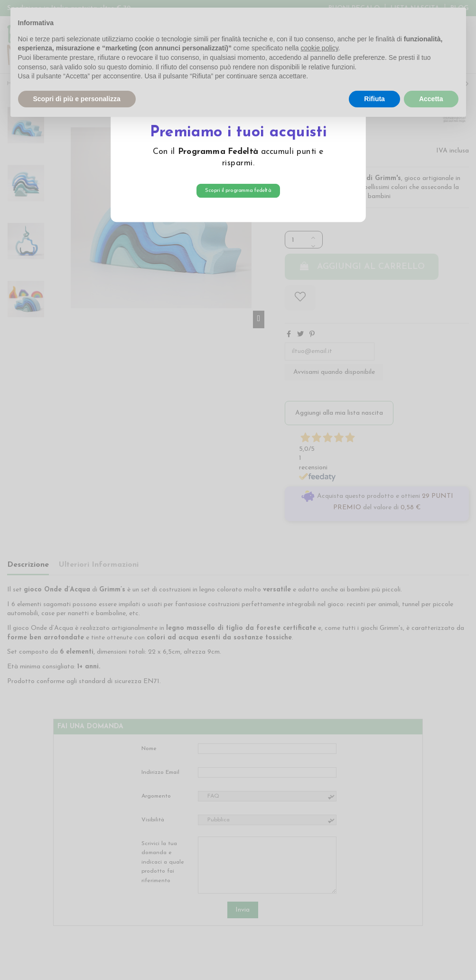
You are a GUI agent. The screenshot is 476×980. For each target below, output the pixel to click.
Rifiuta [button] (374, 99)
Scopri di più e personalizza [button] (77, 99)
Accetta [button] (431, 99)
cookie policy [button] (319, 48)
